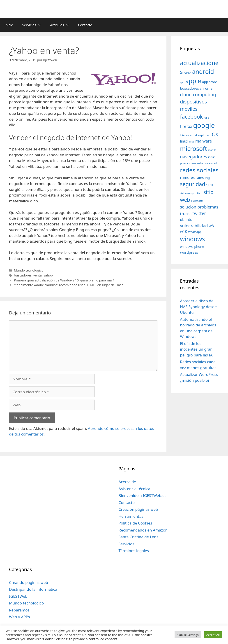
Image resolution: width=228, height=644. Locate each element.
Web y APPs (20, 617)
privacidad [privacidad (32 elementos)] (210, 163)
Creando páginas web (29, 582)
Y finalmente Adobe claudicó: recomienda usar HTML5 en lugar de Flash (69, 285)
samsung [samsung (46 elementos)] (203, 178)
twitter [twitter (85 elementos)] (199, 213)
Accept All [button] (213, 635)
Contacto (85, 25)
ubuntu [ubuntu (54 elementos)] (186, 220)
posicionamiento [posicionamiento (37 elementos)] (191, 163)
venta (37, 275)
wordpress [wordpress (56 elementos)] (189, 252)
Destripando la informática (33, 589)
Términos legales (134, 551)
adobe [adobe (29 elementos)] (188, 73)
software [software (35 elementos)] (197, 201)
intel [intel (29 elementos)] (183, 135)
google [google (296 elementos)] (204, 125)
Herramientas (131, 516)
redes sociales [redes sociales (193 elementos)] (199, 170)
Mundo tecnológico (29, 270)
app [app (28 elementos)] (182, 82)
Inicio (9, 25)
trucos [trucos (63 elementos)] (186, 214)
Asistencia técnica (135, 489)
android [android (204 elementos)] (203, 72)
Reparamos (19, 610)
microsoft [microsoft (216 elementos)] (193, 149)
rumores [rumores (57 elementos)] (187, 178)
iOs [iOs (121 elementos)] (214, 134)
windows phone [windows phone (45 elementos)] (192, 247)
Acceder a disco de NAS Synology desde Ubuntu (198, 307)
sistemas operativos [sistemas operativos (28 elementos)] (191, 193)
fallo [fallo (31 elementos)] (206, 118)
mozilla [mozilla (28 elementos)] (212, 150)
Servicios (34, 25)
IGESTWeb (18, 596)
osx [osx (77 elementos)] (212, 157)
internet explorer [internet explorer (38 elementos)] (198, 135)
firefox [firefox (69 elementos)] (186, 126)
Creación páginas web (138, 509)
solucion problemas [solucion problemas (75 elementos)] (199, 207)
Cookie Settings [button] (188, 635)
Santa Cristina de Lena (139, 537)
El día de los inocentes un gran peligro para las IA (196, 349)
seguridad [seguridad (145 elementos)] (193, 184)
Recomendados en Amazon (143, 530)
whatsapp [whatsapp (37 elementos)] (195, 232)
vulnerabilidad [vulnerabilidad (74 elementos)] (194, 226)
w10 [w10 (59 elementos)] (184, 231)
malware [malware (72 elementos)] (204, 141)
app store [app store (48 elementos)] (210, 82)
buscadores (23, 275)
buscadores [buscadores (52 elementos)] (189, 88)
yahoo (48, 275)
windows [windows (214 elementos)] (192, 239)
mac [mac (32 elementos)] (192, 141)
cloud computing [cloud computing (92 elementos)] (198, 95)
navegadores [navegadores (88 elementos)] (193, 157)
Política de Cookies (135, 523)
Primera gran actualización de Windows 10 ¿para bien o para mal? (64, 280)
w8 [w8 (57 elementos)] (211, 226)
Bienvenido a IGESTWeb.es (143, 495)
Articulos (62, 25)
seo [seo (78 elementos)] (210, 185)
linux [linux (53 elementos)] (184, 141)
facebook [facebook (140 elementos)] (191, 117)
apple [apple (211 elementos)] (193, 81)
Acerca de (127, 482)
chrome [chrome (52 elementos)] (206, 88)
